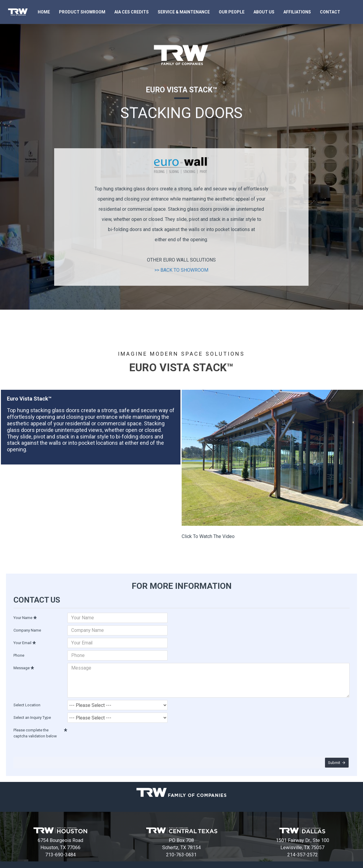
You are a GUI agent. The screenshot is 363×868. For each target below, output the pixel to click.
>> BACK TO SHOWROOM (181, 270)
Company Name (27, 629)
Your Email (22, 642)
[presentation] (109, 732)
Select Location (27, 701)
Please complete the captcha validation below (35, 729)
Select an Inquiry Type (32, 713)
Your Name (23, 617)
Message (22, 667)
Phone (19, 654)
